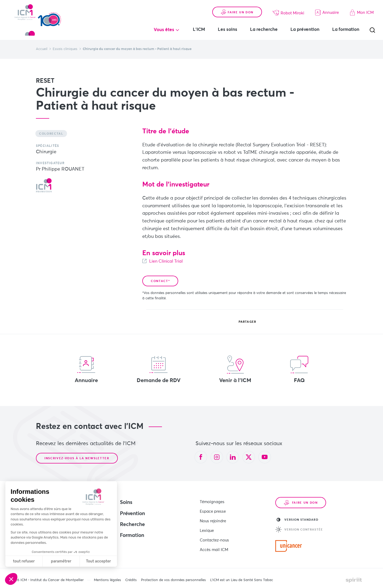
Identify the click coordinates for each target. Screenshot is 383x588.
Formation (132, 535)
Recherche (132, 525)
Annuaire (327, 13)
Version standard (297, 520)
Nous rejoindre (213, 518)
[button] (11, 579)
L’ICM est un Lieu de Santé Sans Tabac (242, 577)
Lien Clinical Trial (169, 261)
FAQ (299, 369)
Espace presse (213, 509)
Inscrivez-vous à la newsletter (77, 458)
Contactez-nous (214, 534)
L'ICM (199, 30)
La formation (346, 30)
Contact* (160, 281)
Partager (243, 322)
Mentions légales (107, 577)
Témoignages (212, 501)
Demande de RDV (159, 369)
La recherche (264, 30)
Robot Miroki (288, 13)
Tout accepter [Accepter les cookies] (98, 561)
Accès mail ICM (214, 542)
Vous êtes (164, 30)
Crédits (131, 577)
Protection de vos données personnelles (173, 577)
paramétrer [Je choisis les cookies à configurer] (61, 561)
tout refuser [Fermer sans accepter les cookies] (24, 561)
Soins (126, 502)
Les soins (228, 30)
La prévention (305, 30)
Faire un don (237, 12)
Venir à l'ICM (235, 369)
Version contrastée (299, 529)
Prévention (132, 514)
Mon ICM (362, 13)
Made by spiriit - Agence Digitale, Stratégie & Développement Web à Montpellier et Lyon (354, 577)
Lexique (207, 526)
